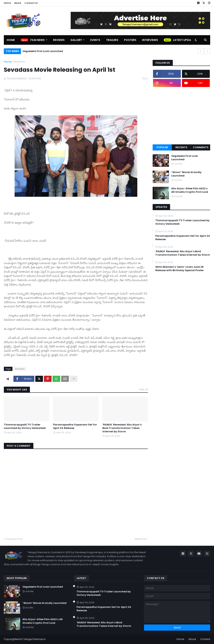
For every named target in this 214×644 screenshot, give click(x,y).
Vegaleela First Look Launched (43, 51)
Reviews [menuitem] (59, 40)
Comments (201, 147)
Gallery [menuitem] (76, 40)
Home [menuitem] (11, 40)
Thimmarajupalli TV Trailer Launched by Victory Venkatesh (25, 426)
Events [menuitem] (95, 40)
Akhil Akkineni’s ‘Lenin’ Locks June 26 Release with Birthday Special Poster (180, 269)
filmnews (19, 62)
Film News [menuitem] (37, 40)
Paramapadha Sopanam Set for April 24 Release (75, 426)
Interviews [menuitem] (150, 40)
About (18, 3)
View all (143, 389)
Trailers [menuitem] (112, 40)
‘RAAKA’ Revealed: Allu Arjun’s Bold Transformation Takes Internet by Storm (122, 428)
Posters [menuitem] (130, 40)
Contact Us (31, 3)
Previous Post (14, 539)
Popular (162, 147)
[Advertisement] (181, 116)
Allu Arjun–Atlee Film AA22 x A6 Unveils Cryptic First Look (190, 190)
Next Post (140, 539)
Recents (181, 147)
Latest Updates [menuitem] (184, 40)
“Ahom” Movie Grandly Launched (186, 174)
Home (7, 3)
